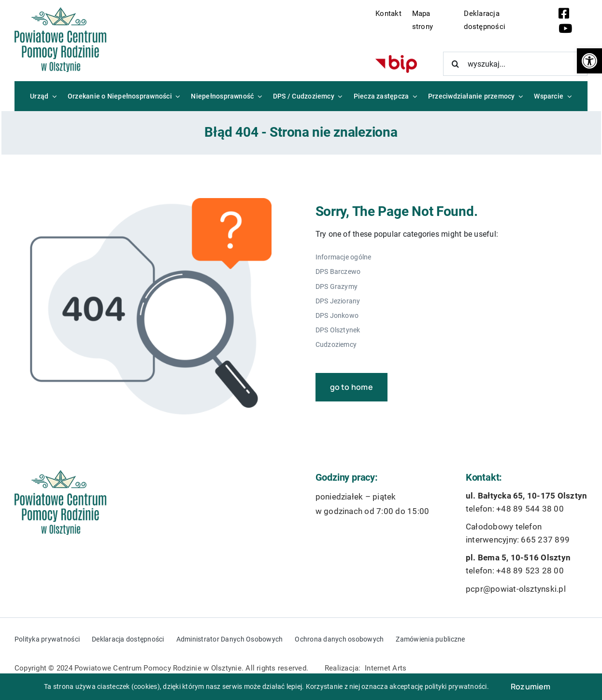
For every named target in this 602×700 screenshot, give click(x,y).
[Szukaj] (455, 64)
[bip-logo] (396, 59)
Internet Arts (386, 668)
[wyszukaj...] (515, 64)
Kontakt (388, 14)
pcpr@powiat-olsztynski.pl (516, 589)
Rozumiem (531, 686)
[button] (589, 61)
